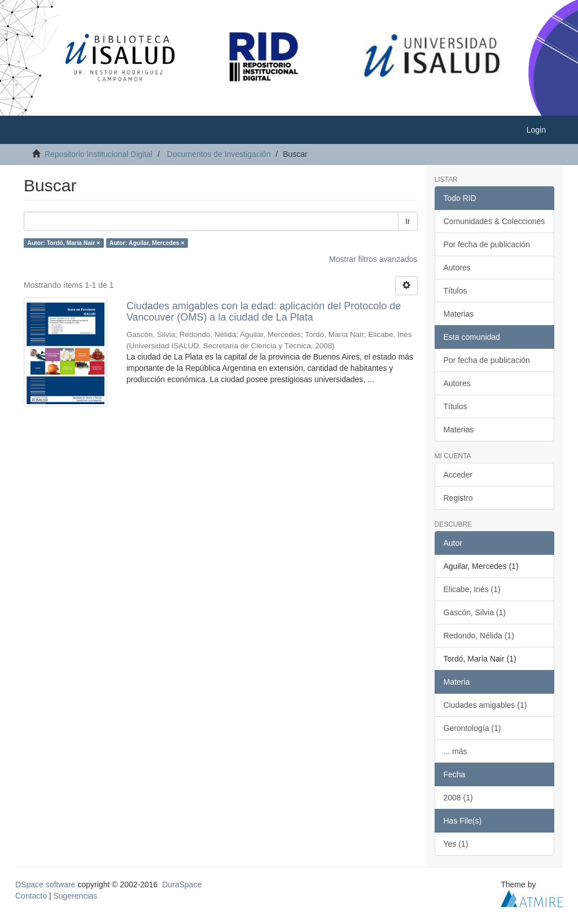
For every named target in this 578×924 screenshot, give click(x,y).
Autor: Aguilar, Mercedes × (147, 243)
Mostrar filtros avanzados (373, 259)
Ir (408, 221)
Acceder (458, 475)
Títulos (456, 291)
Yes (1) (456, 844)
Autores (457, 268)
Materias (459, 314)
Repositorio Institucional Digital (98, 154)
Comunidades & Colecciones (494, 221)
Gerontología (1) (472, 728)
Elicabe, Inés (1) (472, 589)
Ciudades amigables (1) (485, 705)
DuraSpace (182, 884)
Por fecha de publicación (487, 244)
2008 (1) (458, 798)
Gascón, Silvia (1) (475, 612)
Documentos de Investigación (219, 154)
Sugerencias (75, 896)
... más (456, 751)
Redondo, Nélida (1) (479, 636)
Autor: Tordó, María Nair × (64, 243)
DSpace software (45, 884)
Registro (458, 498)
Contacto (31, 896)
